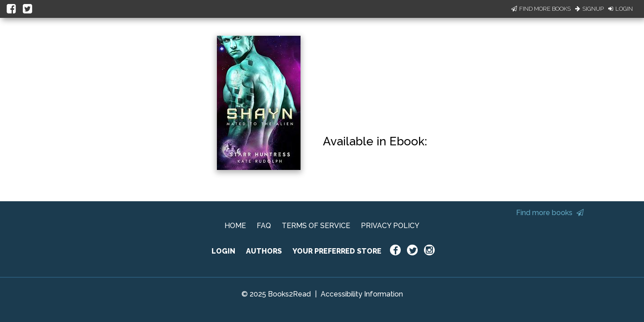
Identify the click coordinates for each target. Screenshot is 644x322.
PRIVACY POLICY (390, 226)
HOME (235, 226)
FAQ (264, 226)
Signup (589, 9)
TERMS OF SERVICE (316, 226)
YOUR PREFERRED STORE (337, 251)
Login (621, 9)
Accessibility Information (362, 294)
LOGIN (223, 251)
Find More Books (541, 9)
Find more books (550, 213)
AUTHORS (264, 251)
